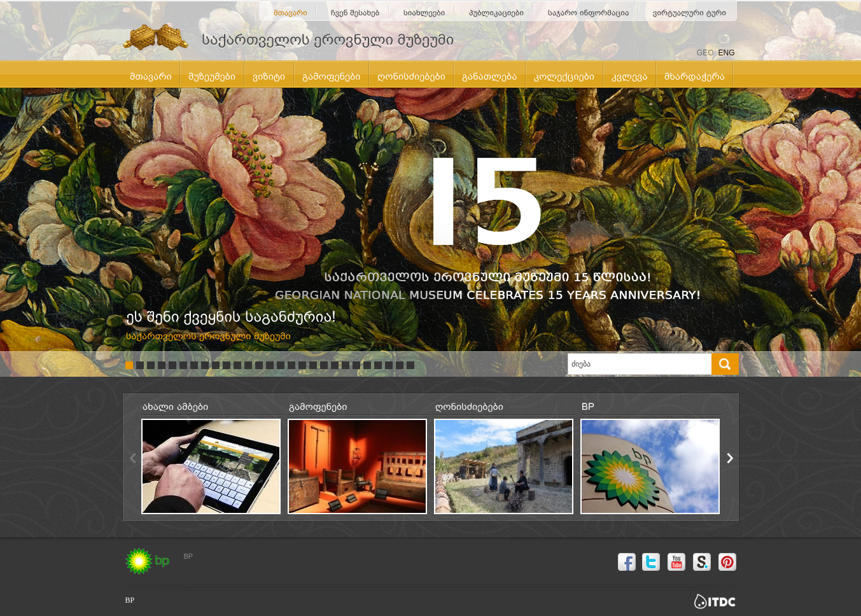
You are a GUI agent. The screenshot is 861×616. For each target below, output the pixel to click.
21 (346, 365)
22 (356, 365)
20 (335, 365)
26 (400, 365)
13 (259, 365)
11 (237, 365)
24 (378, 365)
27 (410, 365)
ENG (726, 53)
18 (313, 365)
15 (281, 365)
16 (291, 365)
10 (227, 365)
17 (302, 365)
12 (248, 365)
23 (367, 365)
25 (389, 365)
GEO (705, 53)
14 (270, 365)
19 (324, 365)
